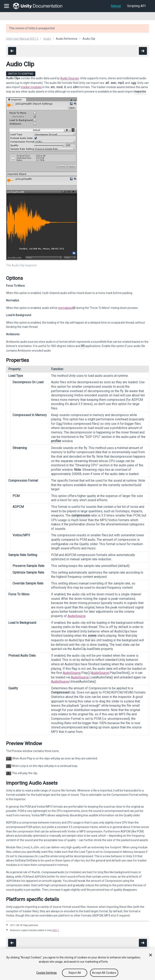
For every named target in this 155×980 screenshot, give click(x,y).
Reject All (75, 973)
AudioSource (77, 616)
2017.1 (56, 930)
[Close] (151, 955)
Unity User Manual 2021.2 (22, 39)
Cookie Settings (47, 973)
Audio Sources (70, 78)
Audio (47, 39)
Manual (116, 6)
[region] (77, 964)
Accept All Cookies (104, 973)
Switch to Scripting (21, 74)
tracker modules (31, 87)
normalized (65, 308)
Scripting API (136, 6)
